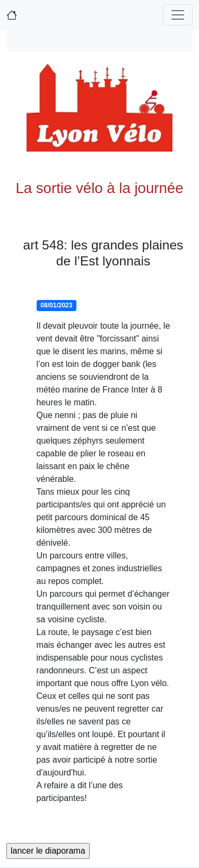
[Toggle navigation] (178, 15)
